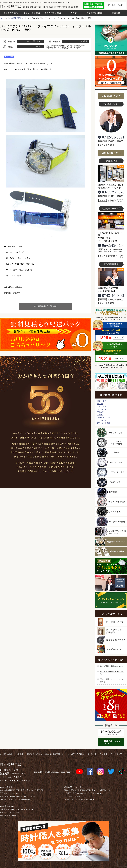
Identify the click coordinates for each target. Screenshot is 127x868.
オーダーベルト (111, 649)
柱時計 (111, 622)
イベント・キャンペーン (111, 600)
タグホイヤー (103, 409)
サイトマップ (116, 754)
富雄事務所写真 (111, 277)
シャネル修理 (111, 512)
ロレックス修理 (111, 433)
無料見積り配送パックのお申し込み (46, 334)
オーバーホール (104, 420)
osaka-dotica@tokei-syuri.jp (83, 799)
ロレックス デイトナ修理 (111, 443)
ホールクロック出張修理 (111, 631)
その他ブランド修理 (111, 532)
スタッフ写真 (111, 121)
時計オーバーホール (111, 542)
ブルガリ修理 (111, 482)
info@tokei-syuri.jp (20, 781)
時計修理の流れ (11, 13)
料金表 (74, 13)
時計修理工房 (11, 764)
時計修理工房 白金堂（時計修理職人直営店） (11, 6)
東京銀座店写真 (111, 173)
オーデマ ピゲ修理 (111, 522)
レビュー (118, 338)
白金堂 (111, 732)
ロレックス (102, 401)
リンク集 (104, 754)
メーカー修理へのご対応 (74, 754)
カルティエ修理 (111, 462)
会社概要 (20, 754)
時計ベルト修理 (104, 423)
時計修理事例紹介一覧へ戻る (46, 306)
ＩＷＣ (100, 415)
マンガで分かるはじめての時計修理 (111, 381)
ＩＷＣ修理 (111, 492)
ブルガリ (101, 412)
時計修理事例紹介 (95, 13)
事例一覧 (118, 358)
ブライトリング (104, 418)
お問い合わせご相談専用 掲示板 (111, 583)
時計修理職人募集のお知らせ (112, 666)
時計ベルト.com (111, 742)
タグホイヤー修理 (111, 472)
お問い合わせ (116, 5)
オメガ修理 (111, 452)
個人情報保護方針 (53, 754)
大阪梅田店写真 (111, 221)
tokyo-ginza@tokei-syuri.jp (19, 799)
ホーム (3, 18)
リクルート (92, 754)
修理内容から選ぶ (53, 13)
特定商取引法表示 (34, 754)
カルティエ (102, 406)
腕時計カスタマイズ (111, 640)
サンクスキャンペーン (111, 705)
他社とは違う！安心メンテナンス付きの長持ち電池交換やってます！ (111, 566)
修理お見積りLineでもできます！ (94, 5)
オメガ (100, 404)
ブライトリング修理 (111, 502)
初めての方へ (111, 40)
